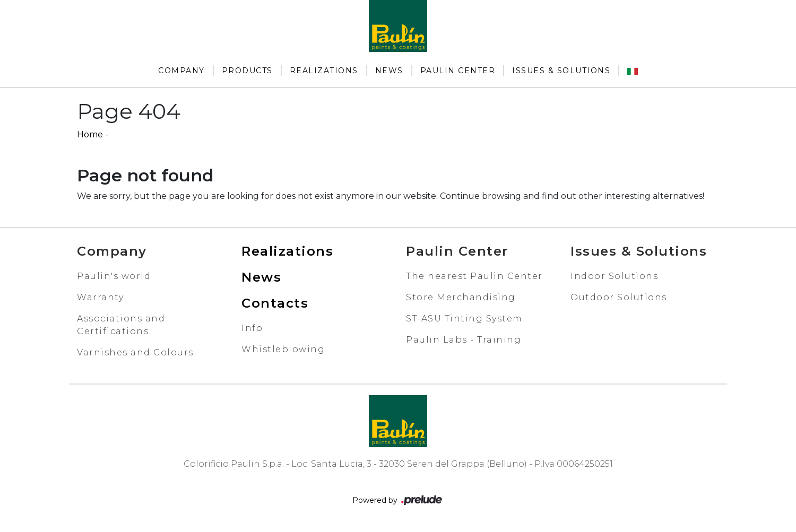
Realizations (324, 71)
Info (252, 328)
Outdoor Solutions (619, 297)
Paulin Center (458, 71)
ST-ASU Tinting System (464, 319)
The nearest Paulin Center (474, 276)
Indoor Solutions (614, 276)
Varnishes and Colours (135, 352)
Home (90, 134)
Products (247, 71)
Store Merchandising (461, 297)
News (389, 71)
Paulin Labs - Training (464, 340)
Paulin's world (114, 276)
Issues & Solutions (561, 71)
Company (181, 71)
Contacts (275, 303)
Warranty (100, 297)
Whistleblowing (283, 349)
